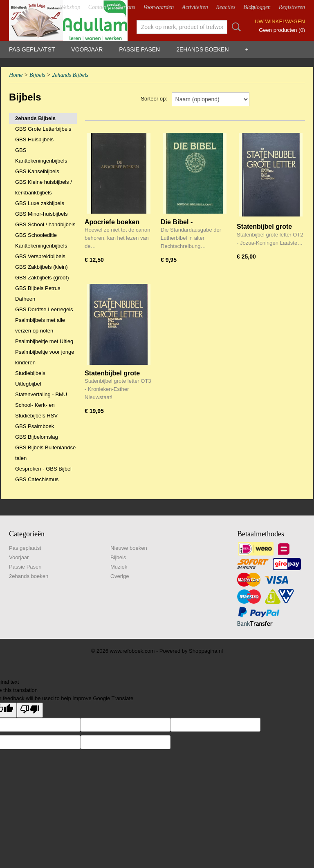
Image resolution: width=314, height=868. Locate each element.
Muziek (119, 567)
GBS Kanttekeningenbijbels (41, 155)
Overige (120, 576)
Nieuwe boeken (129, 548)
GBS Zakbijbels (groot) (42, 278)
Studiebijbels (30, 373)
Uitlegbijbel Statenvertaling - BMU (41, 389)
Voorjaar (87, 49)
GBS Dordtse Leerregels (44, 309)
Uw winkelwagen (280, 21)
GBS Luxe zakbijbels (40, 203)
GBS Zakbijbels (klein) (41, 267)
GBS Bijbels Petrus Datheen (38, 293)
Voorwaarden (158, 7)
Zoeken (235, 27)
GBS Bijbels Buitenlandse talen (45, 453)
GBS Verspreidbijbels (40, 256)
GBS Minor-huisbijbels (41, 214)
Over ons (125, 7)
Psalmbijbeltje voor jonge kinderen (45, 357)
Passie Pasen (139, 49)
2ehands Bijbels (70, 75)
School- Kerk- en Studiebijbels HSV (36, 410)
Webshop (70, 7)
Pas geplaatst (32, 49)
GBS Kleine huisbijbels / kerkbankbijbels (44, 187)
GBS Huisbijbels (34, 139)
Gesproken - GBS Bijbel (43, 469)
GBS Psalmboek (35, 426)
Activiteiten (195, 7)
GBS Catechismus (37, 479)
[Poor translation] (30, 710)
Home (16, 75)
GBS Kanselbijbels (37, 171)
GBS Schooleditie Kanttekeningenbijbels (41, 240)
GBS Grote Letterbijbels (43, 129)
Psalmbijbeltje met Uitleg (44, 341)
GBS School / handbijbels (45, 224)
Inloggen (260, 7)
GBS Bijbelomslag (37, 437)
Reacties (225, 7)
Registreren (292, 7)
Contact (97, 7)
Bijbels (37, 75)
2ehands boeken (202, 49)
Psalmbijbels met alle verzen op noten (40, 325)
